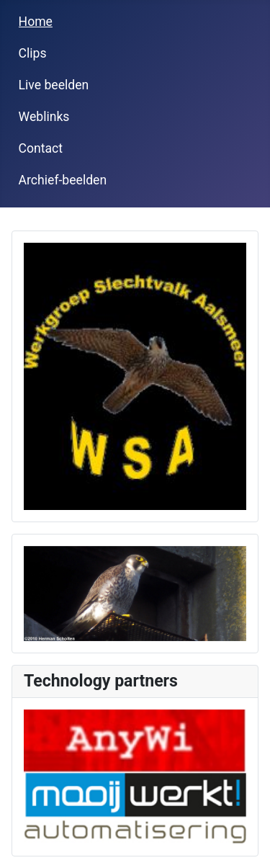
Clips (33, 53)
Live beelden (54, 85)
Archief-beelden (63, 180)
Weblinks (44, 117)
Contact (41, 148)
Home (36, 22)
